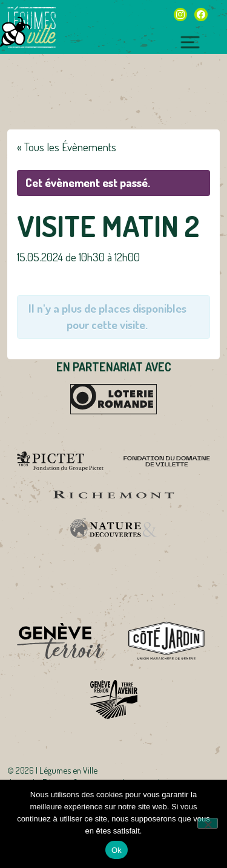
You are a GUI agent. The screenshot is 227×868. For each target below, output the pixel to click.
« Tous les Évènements (67, 147)
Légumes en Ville (31, 27)
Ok (117, 850)
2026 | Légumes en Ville (57, 770)
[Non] (208, 823)
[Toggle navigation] (190, 41)
